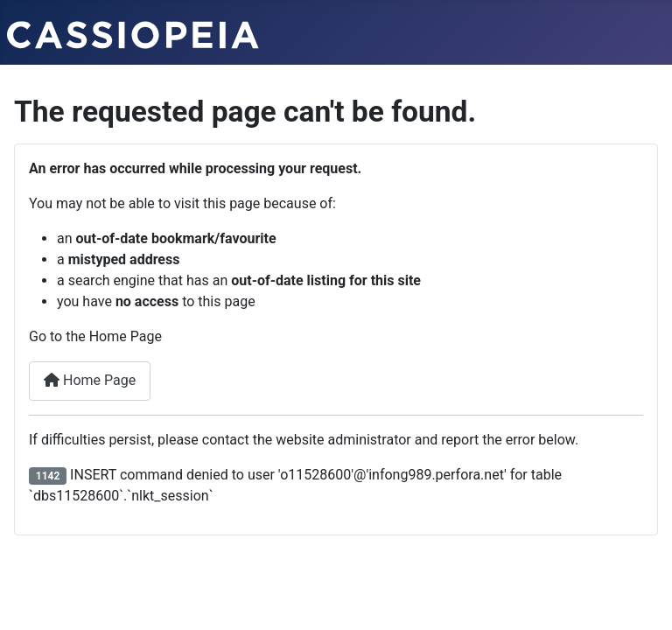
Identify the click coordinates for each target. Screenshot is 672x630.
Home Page (90, 380)
